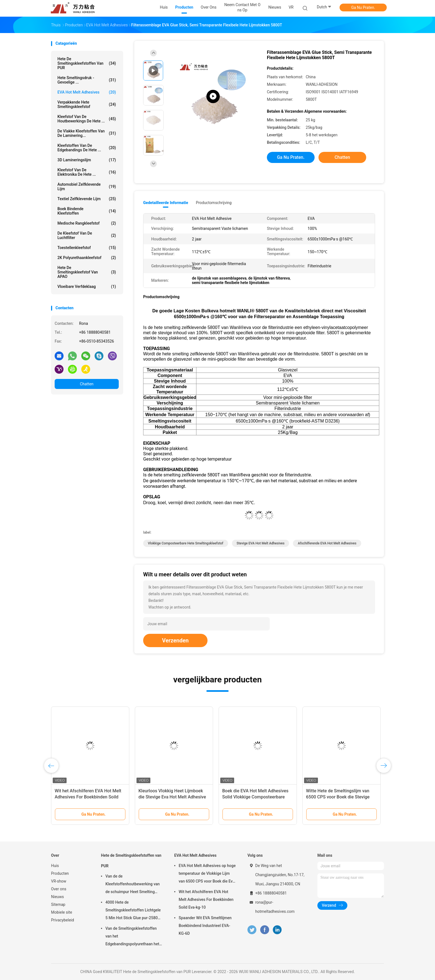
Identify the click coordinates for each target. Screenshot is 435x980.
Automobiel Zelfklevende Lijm (87, 187)
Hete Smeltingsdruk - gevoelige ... (87, 80)
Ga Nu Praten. (363, 7)
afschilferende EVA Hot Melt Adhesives (327, 543)
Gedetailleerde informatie (166, 203)
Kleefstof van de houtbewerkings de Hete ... (87, 119)
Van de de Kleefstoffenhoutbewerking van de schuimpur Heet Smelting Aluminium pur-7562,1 (133, 885)
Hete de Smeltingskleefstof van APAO (87, 272)
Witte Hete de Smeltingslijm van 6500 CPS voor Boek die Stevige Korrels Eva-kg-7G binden (338, 797)
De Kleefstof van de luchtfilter (87, 235)
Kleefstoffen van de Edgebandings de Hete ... (87, 148)
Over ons (59, 889)
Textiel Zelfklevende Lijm (87, 199)
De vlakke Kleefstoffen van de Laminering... (87, 133)
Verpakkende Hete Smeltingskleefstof (87, 104)
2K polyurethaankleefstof (87, 258)
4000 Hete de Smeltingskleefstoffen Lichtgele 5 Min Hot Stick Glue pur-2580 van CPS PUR (133, 911)
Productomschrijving (214, 203)
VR (291, 7)
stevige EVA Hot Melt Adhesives (261, 543)
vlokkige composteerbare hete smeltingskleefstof (186, 543)
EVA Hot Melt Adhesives (87, 92)
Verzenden (175, 640)
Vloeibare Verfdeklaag (87, 287)
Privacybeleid (63, 920)
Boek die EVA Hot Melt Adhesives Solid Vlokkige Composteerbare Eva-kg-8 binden (255, 797)
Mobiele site (62, 912)
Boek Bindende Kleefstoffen (87, 211)
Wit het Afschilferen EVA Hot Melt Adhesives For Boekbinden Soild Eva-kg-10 (88, 797)
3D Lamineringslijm (87, 160)
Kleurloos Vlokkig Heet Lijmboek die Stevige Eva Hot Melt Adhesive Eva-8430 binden (172, 797)
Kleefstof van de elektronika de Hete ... (87, 172)
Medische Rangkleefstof (87, 223)
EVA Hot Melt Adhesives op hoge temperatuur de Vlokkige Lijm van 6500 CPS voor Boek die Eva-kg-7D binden (207, 874)
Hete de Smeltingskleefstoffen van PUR (87, 63)
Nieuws (57, 897)
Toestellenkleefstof (87, 248)
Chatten (87, 384)
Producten (60, 873)
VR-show (59, 881)
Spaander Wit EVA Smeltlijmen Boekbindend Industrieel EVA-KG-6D (205, 926)
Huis (55, 866)
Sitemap (58, 904)
